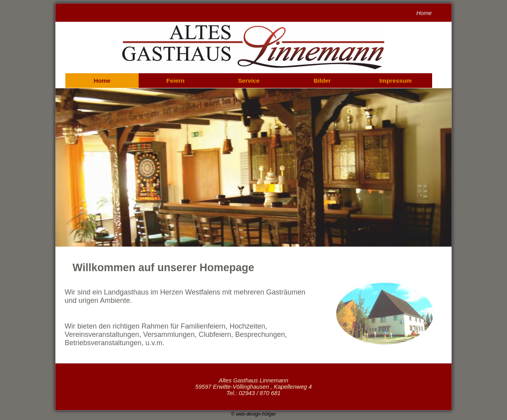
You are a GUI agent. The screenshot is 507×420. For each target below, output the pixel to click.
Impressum (396, 81)
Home (102, 81)
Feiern (175, 81)
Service (249, 81)
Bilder (322, 81)
